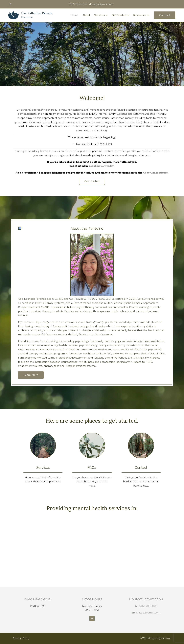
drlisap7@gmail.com (148, 613)
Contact (165, 15)
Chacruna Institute (155, 173)
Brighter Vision (163, 638)
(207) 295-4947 (148, 606)
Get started (92, 181)
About (86, 15)
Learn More (31, 375)
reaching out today (101, 166)
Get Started (119, 15)
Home (74, 15)
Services (100, 15)
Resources (140, 15)
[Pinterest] (92, 618)
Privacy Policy (21, 638)
